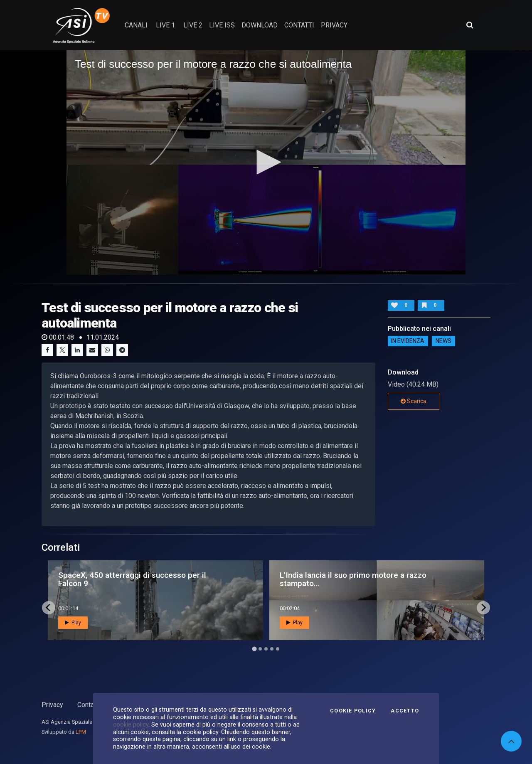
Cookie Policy (353, 711)
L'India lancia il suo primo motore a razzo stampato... (353, 579)
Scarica (414, 401)
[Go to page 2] (260, 649)
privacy (334, 25)
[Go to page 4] (272, 649)
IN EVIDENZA (408, 341)
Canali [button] (136, 25)
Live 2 (193, 25)
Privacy (52, 705)
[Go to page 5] (278, 649)
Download (260, 25)
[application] (266, 163)
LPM (81, 732)
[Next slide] (483, 608)
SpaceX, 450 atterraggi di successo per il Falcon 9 (132, 579)
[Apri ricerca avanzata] (470, 25)
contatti (299, 25)
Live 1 (165, 25)
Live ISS (222, 25)
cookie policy (131, 725)
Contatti (89, 705)
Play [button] (73, 623)
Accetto (405, 711)
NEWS (443, 341)
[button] (266, 162)
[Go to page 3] (266, 649)
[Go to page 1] (254, 649)
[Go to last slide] (49, 608)
